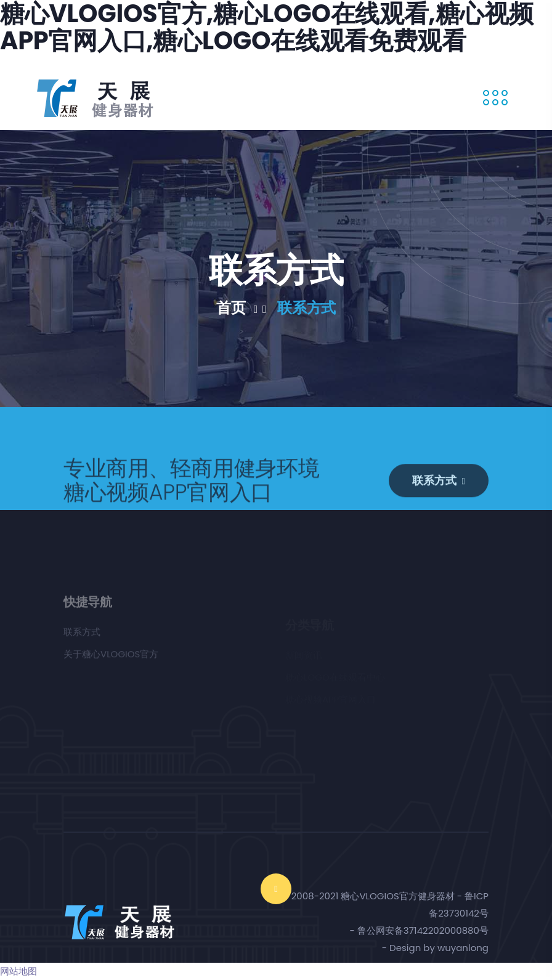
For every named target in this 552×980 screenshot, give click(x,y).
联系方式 (306, 308)
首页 (241, 308)
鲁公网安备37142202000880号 (423, 930)
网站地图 (18, 971)
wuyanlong (463, 948)
